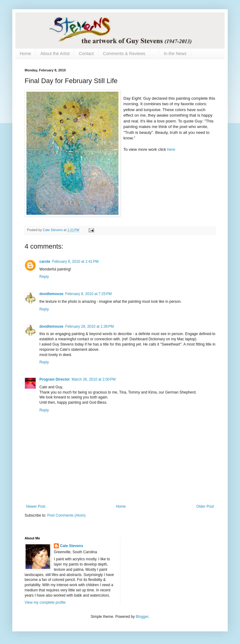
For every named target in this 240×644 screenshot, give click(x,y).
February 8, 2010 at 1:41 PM (75, 262)
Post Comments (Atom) (66, 515)
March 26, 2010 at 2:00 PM (94, 379)
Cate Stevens (72, 546)
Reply (44, 277)
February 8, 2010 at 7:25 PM (88, 294)
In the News (175, 54)
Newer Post (36, 506)
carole (45, 262)
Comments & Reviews (124, 54)
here (171, 149)
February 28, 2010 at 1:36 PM (90, 326)
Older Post (205, 506)
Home (25, 54)
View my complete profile (45, 602)
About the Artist (55, 54)
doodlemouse (51, 294)
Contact (86, 54)
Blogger (142, 617)
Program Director (55, 379)
